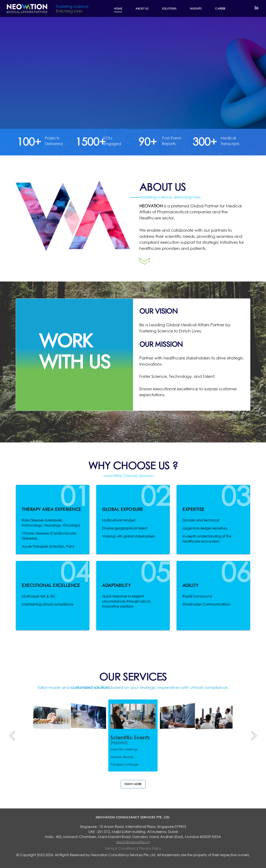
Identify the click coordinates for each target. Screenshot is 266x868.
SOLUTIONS (169, 9)
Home (118, 9)
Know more (133, 784)
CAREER (220, 9)
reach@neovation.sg (133, 842)
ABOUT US (142, 9)
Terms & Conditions (121, 848)
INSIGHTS (196, 9)
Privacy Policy (150, 848)
